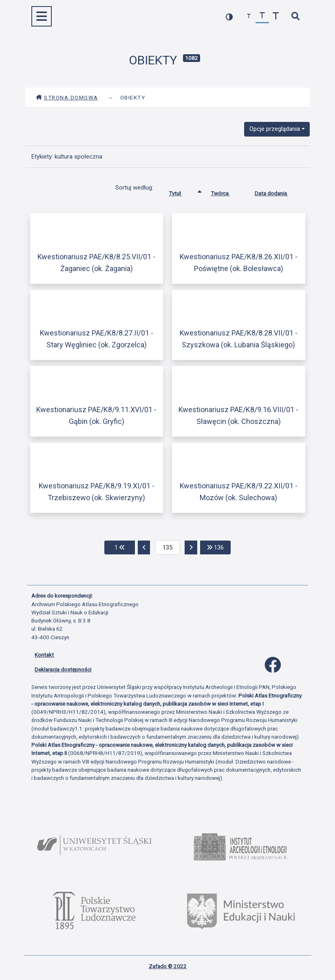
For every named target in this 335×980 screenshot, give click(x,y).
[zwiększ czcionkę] (276, 17)
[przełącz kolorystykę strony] (229, 17)
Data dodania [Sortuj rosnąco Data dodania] (278, 192)
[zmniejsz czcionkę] (249, 17)
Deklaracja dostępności (63, 669)
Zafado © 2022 (168, 966)
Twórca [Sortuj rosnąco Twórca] (226, 192)
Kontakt (44, 655)
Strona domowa (67, 97)
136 (219, 547)
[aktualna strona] (168, 547)
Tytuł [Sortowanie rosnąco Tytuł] (182, 192)
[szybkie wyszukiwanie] (295, 17)
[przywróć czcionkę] (262, 17)
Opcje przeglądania (275, 129)
